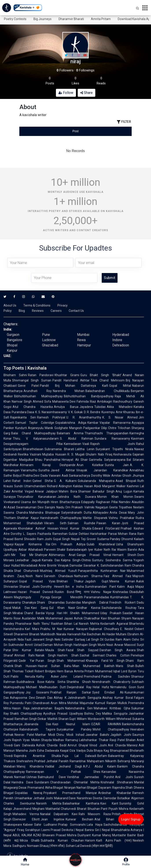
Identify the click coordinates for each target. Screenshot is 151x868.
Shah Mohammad (71, 661)
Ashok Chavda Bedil (51, 745)
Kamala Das (51, 560)
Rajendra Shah (122, 788)
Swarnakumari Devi (30, 507)
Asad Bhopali (126, 481)
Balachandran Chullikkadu (108, 391)
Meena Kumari (122, 581)
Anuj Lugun (124, 491)
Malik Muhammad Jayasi (55, 618)
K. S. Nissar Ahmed (120, 417)
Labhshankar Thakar (94, 740)
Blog (22, 311)
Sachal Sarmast (92, 655)
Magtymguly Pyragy (32, 597)
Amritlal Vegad (23, 491)
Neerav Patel (24, 735)
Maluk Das (21, 608)
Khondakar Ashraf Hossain (38, 528)
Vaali (86, 444)
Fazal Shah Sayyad (82, 650)
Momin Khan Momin (115, 497)
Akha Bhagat (54, 788)
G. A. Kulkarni (65, 481)
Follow (66, 93)
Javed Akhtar (63, 470)
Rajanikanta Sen (23, 417)
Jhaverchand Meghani (29, 809)
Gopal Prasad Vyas (37, 581)
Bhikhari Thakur (70, 581)
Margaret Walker (114, 486)
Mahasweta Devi (64, 401)
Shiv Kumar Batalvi (28, 650)
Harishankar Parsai (103, 534)
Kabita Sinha (56, 682)
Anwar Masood (125, 645)
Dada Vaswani (51, 476)
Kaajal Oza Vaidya (73, 751)
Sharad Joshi (29, 587)
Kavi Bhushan (111, 618)
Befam (102, 756)
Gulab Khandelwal (101, 544)
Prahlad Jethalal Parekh (51, 761)
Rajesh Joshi (113, 444)
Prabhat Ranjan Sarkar (71, 692)
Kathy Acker (48, 677)
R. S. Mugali (76, 454)
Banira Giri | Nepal (97, 830)
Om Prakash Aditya (68, 544)
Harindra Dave (22, 782)
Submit (110, 278)
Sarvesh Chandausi (58, 576)
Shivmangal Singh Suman (32, 380)
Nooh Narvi (34, 576)
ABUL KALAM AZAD (27, 835)
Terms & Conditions (37, 305)
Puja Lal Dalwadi (79, 756)
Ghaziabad (50, 345)
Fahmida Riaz (86, 401)
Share (87, 93)
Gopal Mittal (120, 386)
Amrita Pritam (101, 19)
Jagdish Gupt (97, 581)
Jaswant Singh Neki (46, 639)
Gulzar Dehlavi (79, 534)
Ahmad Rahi (24, 655)
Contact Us (76, 311)
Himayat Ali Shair (75, 460)
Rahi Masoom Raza (95, 814)
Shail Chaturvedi (26, 571)
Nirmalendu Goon (123, 687)
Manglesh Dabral (95, 602)
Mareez (132, 745)
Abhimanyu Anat (62, 555)
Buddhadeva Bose (30, 682)
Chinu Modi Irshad (70, 735)
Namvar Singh (22, 401)
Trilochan (124, 428)
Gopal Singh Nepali (66, 539)
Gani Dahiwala (24, 745)
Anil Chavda (117, 745)
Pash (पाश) (123, 840)
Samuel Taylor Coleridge (35, 423)
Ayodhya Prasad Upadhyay (63, 714)
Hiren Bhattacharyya (65, 502)
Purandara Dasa (23, 412)
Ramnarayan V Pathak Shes (63, 772)
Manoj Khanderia (30, 766)
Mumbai (83, 335)
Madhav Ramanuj (65, 740)
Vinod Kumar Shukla (75, 528)
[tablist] (75, 131)
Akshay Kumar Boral (118, 698)
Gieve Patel (28, 386)
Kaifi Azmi (105, 840)
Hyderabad (121, 335)
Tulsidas (100, 407)
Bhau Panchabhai (48, 460)
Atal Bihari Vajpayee (114, 819)
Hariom (90, 840)
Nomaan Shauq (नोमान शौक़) (46, 846)
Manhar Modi (45, 735)
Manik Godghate (56, 428)
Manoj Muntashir (114, 835)
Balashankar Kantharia (81, 803)
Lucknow (49, 340)
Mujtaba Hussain (54, 454)
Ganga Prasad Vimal (94, 555)
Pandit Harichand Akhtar (71, 380)
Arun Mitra (58, 703)
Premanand (36, 788)
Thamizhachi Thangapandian (107, 433)
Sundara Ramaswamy (112, 439)
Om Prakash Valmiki (80, 507)
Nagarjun (102, 507)
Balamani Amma (70, 433)
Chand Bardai (34, 613)
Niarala (61, 634)
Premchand (92, 677)
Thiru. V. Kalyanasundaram (36, 439)
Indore (117, 340)
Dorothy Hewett (53, 587)
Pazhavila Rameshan (52, 534)
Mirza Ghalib (30, 840)
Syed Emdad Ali (108, 692)
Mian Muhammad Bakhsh (93, 666)
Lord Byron (129, 671)
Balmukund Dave (52, 777)
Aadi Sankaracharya (76, 476)
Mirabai (18, 613)
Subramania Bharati (59, 449)
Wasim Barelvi (127, 550)
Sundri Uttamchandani (30, 486)
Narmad (20, 777)
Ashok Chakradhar (87, 618)
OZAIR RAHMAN (106, 724)
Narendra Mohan (69, 391)
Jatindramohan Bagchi (47, 708)
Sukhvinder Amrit (21, 645)
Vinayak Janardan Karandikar (102, 470)
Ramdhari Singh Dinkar (30, 719)
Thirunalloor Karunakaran (36, 497)
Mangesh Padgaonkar (85, 428)
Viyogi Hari (54, 613)
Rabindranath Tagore (37, 729)
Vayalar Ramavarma (115, 423)
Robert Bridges (45, 671)
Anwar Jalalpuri (46, 491)
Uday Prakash (111, 613)
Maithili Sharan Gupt (62, 719)
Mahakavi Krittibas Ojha (112, 708)
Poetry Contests (15, 19)
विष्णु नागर (83, 592)
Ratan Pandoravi (41, 375)
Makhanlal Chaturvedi (61, 809)
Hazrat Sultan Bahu (55, 666)
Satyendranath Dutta (76, 513)
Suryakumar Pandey (74, 729)
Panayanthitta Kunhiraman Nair (102, 571)
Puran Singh (46, 661)
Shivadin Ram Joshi (38, 539)
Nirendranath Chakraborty (111, 682)
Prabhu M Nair (51, 629)
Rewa (81, 340)
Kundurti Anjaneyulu (29, 428)
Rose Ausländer (25, 618)
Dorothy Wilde (101, 476)
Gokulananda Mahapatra (96, 481)
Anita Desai (118, 513)
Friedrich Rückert (122, 602)
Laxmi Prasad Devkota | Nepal (63, 830)
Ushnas (32, 777)
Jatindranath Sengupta (84, 698)
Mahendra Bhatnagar (45, 513)
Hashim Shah (68, 655)
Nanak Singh (46, 655)
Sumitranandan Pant (100, 587)
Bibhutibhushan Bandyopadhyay (89, 396)
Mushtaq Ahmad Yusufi (58, 571)
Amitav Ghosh (121, 476)
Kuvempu (108, 412)
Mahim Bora (68, 491)
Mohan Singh (63, 645)
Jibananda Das (37, 724)
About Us (10, 305)
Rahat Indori (22, 481)
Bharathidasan (33, 449)
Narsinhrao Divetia (90, 798)
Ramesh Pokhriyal (51, 417)
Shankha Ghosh (79, 682)
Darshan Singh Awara (118, 650)
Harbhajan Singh (85, 645)
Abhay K (60, 698)
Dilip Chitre (109, 428)
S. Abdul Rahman (76, 439)
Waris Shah (125, 666)
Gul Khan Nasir (62, 608)
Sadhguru (19, 846)
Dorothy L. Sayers (24, 534)
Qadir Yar (27, 661)
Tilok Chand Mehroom (108, 380)
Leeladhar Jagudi (28, 560)
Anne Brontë (47, 565)
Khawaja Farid (97, 661)
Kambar (93, 423)
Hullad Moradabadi (24, 565)
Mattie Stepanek (95, 518)
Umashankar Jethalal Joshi (34, 798)
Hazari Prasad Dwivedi (36, 592)
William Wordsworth (91, 719)
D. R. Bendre (92, 412)
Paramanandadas (97, 597)
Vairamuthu (29, 470)
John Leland (72, 677)
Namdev (125, 502)
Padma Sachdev (116, 677)
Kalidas (78, 486)
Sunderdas (73, 602)
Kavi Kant (109, 803)
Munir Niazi (106, 645)
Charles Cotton (118, 655)
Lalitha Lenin (85, 449)
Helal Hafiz (101, 687)
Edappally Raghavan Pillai (99, 502)
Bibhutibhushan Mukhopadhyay (38, 396)
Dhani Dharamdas (51, 602)
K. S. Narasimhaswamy (51, 412)
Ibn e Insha (75, 587)
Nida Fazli (24, 639)
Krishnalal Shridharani (117, 782)
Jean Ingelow (53, 819)
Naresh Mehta (89, 624)
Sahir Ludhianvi (46, 825)
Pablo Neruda (23, 677)
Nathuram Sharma (88, 576)
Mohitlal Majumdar (81, 703)
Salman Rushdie (82, 523)
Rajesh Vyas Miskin (26, 740)
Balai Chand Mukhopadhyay (33, 433)
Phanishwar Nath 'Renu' (33, 624)
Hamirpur (84, 345)
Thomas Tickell (23, 671)
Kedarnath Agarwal (114, 624)
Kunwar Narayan (76, 629)
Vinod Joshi (98, 745)
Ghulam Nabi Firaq (99, 454)
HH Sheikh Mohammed (81, 613)
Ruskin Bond (64, 592)
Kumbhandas (120, 597)
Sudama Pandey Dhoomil (115, 539)
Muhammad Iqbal (108, 671)
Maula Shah (55, 650)
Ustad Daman (43, 645)
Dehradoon (121, 345)
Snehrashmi (25, 761)
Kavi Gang (40, 608)
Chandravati (41, 703)
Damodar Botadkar (117, 798)
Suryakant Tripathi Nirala (114, 449)
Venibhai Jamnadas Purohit (91, 777)
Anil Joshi (124, 777)
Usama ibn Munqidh (35, 502)
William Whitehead (119, 719)
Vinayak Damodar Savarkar (77, 565)
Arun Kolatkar (90, 465)
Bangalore (15, 340)
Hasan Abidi (93, 486)
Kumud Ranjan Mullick (111, 703)
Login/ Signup (131, 819)
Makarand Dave (65, 798)
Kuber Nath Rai (105, 550)
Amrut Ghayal (78, 745)
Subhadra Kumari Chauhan (62, 840)
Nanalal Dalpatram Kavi (59, 814)
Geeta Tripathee (121, 507)
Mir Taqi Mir (22, 555)
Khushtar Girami (67, 375)
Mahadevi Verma (26, 814)
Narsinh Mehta (49, 803)
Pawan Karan (108, 523)
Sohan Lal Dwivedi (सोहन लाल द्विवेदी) (89, 846)
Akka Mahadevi (120, 407)
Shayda (46, 740)
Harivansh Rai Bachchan (84, 634)
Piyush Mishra (118, 809)
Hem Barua (65, 671)
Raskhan (57, 624)
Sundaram (42, 782)
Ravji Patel (117, 740)
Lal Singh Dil (95, 639)
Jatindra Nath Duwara (77, 497)
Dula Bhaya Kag (98, 751)
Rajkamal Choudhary (104, 629)
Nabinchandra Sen (79, 708)
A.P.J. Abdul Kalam (100, 766)
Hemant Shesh (124, 555)
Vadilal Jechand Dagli (63, 766)
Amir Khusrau (125, 412)
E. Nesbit (127, 629)
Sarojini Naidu (54, 507)
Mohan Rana (127, 534)
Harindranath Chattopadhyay (61, 518)
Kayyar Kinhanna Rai (32, 544)
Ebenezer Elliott (26, 819)
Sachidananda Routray (119, 608)
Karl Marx (32, 629)
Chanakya (29, 602)
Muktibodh (48, 634)
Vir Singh (117, 661)
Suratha (44, 470)
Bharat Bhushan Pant (92, 809)
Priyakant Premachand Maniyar (70, 793)
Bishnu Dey (93, 714)
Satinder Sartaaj (73, 639)
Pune (46, 335)
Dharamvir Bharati (71, 19)
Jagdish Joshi (121, 735)
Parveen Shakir (55, 550)
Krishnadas (120, 592)
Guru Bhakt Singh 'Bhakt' (101, 375)
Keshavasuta (122, 454)
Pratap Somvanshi (72, 825)
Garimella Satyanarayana (107, 460)
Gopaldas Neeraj (29, 793)
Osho (135, 639)
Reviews (38, 311)
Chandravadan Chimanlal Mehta (75, 782)
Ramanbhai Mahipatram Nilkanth (93, 761)
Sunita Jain (117, 465)
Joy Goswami (37, 692)
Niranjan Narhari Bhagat (81, 788)
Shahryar (41, 555)
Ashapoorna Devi (22, 698)
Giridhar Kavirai (88, 608)
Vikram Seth (55, 523)
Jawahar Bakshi (97, 735)
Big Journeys (42, 19)
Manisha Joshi (26, 751)
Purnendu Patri (21, 703)
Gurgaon (13, 335)
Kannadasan (73, 444)
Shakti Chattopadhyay (26, 714)
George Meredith (67, 597)
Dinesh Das (44, 698)
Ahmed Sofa (42, 401)
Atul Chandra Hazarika (33, 407)
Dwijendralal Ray (79, 687)
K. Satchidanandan (110, 565)
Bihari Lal (71, 624)
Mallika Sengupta (115, 714)
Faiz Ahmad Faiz (118, 576)
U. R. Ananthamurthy (84, 417)
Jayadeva (86, 407)
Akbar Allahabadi (31, 550)
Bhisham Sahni (15, 375)
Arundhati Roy (38, 391)
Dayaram (105, 788)
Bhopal (12, 345)
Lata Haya (95, 825)
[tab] (38, 131)
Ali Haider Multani (114, 634)
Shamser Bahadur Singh (96, 491)
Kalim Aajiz (126, 587)
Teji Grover (88, 539)
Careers (56, 311)
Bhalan (131, 740)
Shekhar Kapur (28, 518)
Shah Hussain (26, 666)
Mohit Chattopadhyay (111, 729)
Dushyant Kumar (89, 835)
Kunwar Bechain (79, 819)
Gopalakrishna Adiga (71, 423)
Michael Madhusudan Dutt (46, 687)
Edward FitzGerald (106, 528)
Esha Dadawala (48, 751)
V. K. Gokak (75, 412)
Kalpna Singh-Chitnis (76, 560)
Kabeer (28, 825)
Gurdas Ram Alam (118, 639)
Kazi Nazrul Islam (71, 724)
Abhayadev (101, 513)
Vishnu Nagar (101, 592)
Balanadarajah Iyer (80, 550)
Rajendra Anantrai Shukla (37, 756)
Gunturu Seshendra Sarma (112, 560)
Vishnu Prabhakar (122, 518)
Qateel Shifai (43, 481)
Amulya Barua (66, 407)
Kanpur (12, 350)
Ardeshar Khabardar (115, 793)
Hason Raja (21, 708)
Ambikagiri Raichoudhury (115, 401)
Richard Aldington (59, 486)
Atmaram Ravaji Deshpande (48, 465)
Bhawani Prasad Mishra (59, 835)
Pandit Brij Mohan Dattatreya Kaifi (74, 386)
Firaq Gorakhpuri (29, 830)
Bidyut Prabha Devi (26, 476)
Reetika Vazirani (29, 454)
